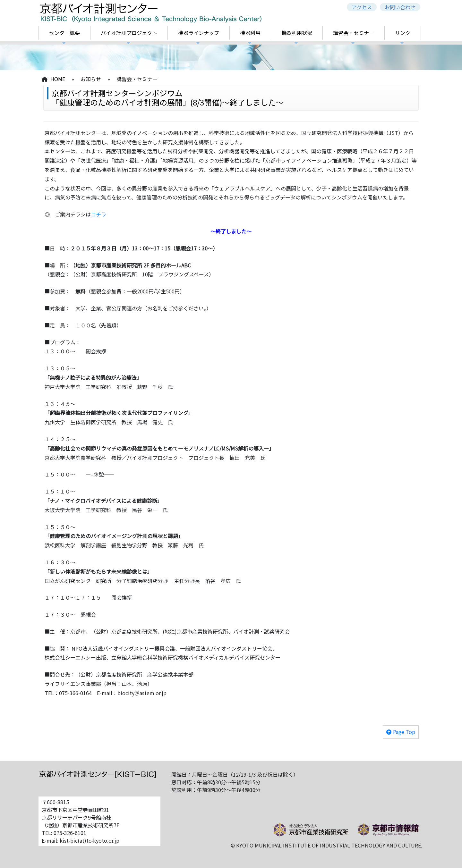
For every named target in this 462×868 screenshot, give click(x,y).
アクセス (362, 7)
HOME (58, 79)
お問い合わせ (400, 7)
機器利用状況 (297, 33)
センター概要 (64, 33)
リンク (403, 33)
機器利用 (250, 33)
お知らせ (91, 79)
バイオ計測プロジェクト (129, 33)
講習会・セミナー (354, 33)
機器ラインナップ (199, 33)
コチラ (98, 214)
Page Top (404, 732)
